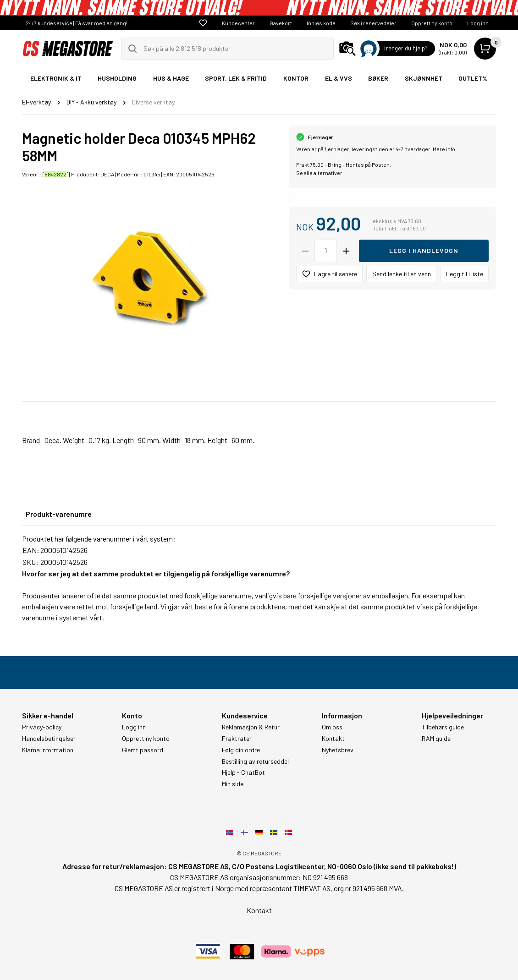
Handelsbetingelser (49, 739)
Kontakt (333, 739)
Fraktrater (237, 739)
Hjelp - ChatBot (243, 772)
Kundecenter (238, 23)
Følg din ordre (241, 750)
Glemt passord (143, 750)
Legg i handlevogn (424, 250)
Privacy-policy (42, 727)
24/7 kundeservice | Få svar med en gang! (77, 23)
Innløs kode (321, 23)
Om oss (332, 727)
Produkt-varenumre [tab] (59, 514)
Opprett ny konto (432, 23)
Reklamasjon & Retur (251, 727)
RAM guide (436, 739)
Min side (233, 784)
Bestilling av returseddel (255, 761)
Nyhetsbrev (338, 750)
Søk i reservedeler (373, 23)
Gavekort (281, 23)
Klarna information (48, 750)
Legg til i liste (465, 274)
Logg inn (478, 23)
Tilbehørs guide (443, 727)
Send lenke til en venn (402, 274)
